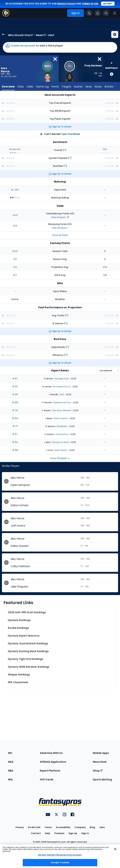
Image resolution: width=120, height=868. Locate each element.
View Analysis (60, 217)
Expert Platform (50, 771)
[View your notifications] (98, 13)
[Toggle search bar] (106, 13)
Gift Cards (47, 779)
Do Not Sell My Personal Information (60, 855)
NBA (11, 771)
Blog (92, 827)
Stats (21, 87)
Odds (30, 87)
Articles (109, 87)
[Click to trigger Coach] (89, 13)
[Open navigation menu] (115, 13)
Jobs (102, 827)
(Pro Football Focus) (61, 387)
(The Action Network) (61, 411)
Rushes (78, 87)
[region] (60, 856)
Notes (98, 87)
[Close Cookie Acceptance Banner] (115, 849)
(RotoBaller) (62, 426)
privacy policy (66, 4)
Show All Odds (60, 235)
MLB (11, 762)
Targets (66, 87)
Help (48, 833)
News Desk (100, 762)
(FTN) (61, 395)
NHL (10, 779)
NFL (10, 753)
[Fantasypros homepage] (6, 15)
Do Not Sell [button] (34, 827)
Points (55, 87)
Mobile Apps (101, 753)
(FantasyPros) (61, 434)
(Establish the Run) (62, 403)
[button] (60, 47)
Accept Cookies (60, 862)
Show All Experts (60, 458)
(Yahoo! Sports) (60, 418)
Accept (108, 4)
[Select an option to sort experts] (108, 370)
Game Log (42, 87)
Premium (59, 833)
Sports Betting (102, 779)
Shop (98, 771)
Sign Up (73, 833)
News (89, 87)
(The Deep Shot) (61, 379)
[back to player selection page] (2, 34)
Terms (48, 827)
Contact (36, 833)
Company (80, 827)
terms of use (90, 4)
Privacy (20, 827)
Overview (8, 87)
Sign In (85, 833)
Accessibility (63, 827)
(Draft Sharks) (60, 450)
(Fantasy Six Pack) (60, 442)
